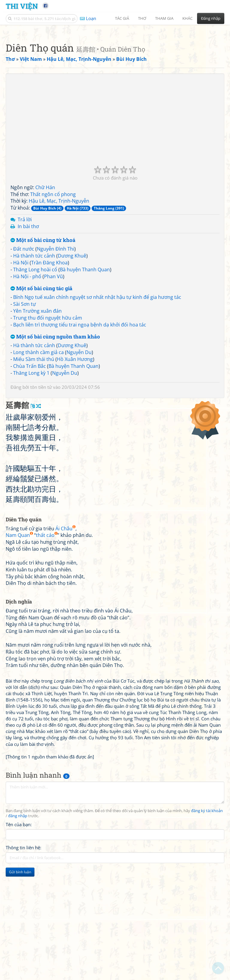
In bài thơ (28, 310)
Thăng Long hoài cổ (35, 353)
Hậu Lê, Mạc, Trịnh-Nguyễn (59, 285)
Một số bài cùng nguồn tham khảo (55, 421)
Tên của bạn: (19, 908)
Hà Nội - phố (27, 360)
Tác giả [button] (122, 18)
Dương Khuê (72, 340)
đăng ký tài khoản (207, 895)
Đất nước (24, 333)
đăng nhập (18, 900)
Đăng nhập (211, 18)
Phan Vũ (53, 360)
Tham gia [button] (164, 18)
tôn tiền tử (41, 471)
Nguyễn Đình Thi (56, 333)
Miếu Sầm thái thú (34, 443)
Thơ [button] (142, 18)
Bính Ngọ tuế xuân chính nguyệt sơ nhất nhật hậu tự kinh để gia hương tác (97, 381)
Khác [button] (187, 18)
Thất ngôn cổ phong (53, 278)
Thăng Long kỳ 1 (31, 457)
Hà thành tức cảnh (34, 340)
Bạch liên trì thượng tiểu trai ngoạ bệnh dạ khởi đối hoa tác (80, 409)
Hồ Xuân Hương (75, 443)
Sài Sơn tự (25, 388)
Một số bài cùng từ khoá (43, 324)
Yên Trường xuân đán (37, 395)
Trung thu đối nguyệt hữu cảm (48, 402)
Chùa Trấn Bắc (29, 450)
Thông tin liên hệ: (24, 931)
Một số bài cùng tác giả (41, 372)
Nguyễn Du (79, 436)
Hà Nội (21, 347)
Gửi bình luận (20, 956)
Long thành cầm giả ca (38, 436)
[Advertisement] (115, 70)
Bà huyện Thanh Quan (85, 353)
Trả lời (25, 303)
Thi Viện (22, 6)
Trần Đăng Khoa (49, 347)
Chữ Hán (45, 271)
